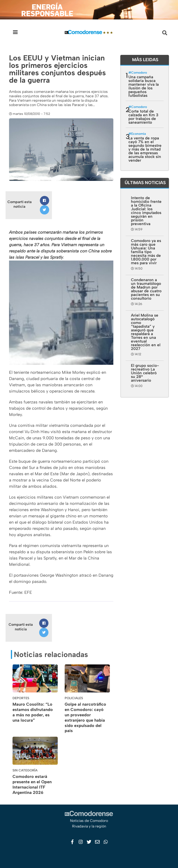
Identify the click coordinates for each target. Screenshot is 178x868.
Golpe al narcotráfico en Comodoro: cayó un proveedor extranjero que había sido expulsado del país (85, 717)
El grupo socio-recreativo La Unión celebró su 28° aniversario (145, 373)
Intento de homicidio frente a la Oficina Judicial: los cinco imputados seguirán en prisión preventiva (146, 211)
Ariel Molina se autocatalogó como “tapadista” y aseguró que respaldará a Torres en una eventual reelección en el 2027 (146, 332)
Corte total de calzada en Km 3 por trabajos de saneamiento (143, 117)
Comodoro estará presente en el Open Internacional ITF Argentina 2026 (32, 784)
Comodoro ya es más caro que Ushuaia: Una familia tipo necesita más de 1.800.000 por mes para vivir (146, 252)
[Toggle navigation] (15, 32)
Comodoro (139, 73)
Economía (138, 134)
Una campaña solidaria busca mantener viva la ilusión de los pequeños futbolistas (144, 86)
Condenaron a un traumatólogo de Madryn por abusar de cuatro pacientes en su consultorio (146, 289)
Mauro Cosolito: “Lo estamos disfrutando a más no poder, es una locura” (33, 712)
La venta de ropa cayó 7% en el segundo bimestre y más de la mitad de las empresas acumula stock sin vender (145, 149)
